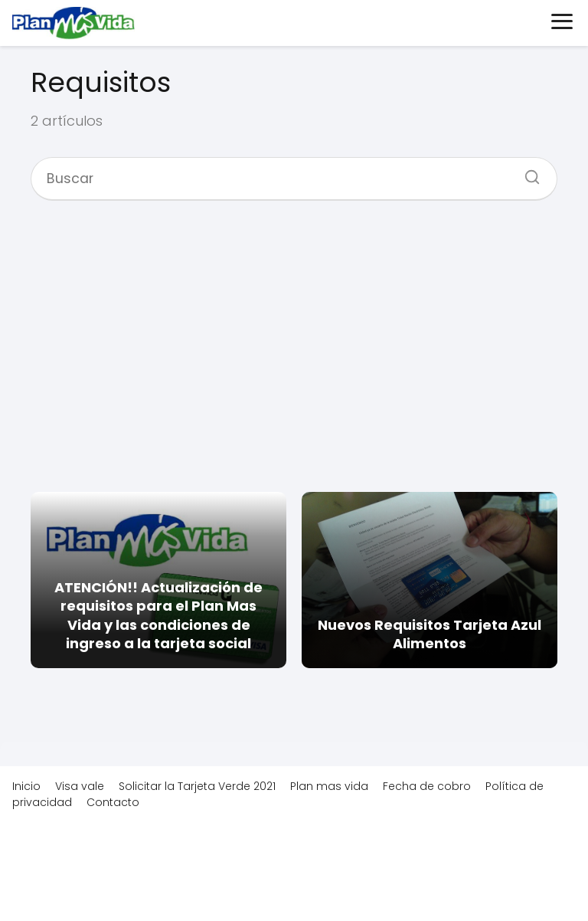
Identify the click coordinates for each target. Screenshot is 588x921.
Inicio (26, 786)
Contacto (113, 802)
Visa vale (80, 786)
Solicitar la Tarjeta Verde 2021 (197, 786)
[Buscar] (527, 172)
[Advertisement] (294, 345)
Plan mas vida (329, 786)
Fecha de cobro (427, 786)
